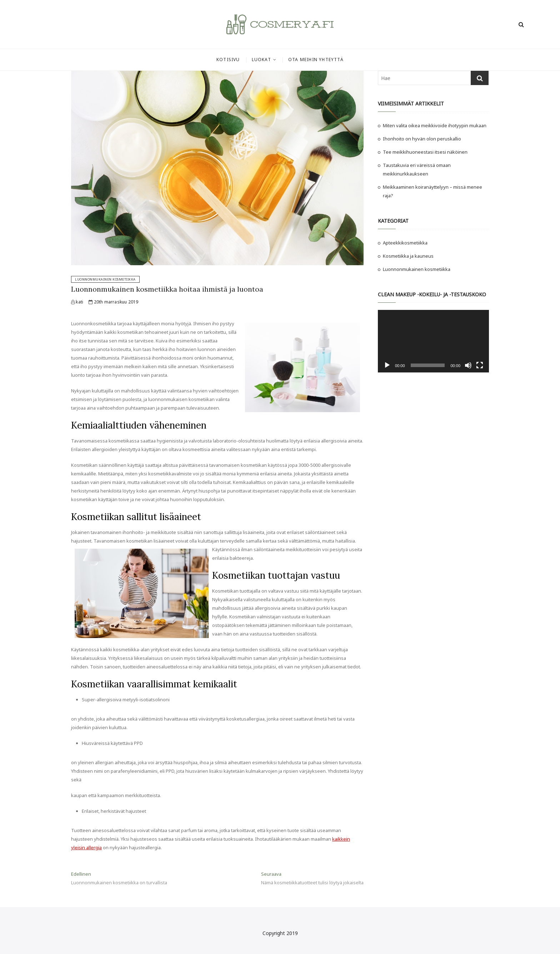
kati (77, 302)
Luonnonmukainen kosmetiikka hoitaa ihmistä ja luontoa (167, 289)
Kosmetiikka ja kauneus (408, 256)
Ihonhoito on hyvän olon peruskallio (422, 139)
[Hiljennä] (468, 365)
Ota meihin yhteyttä (316, 60)
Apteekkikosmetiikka (405, 243)
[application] (433, 341)
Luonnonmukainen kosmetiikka (105, 279)
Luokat (261, 60)
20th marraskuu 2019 (113, 302)
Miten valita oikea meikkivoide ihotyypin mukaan (435, 125)
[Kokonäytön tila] (480, 365)
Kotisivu (228, 60)
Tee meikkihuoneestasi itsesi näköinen (426, 152)
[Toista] (387, 365)
